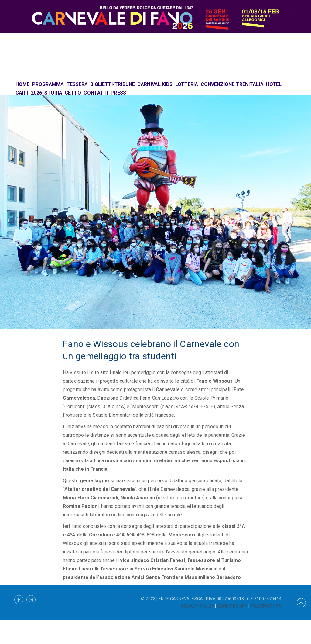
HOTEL (274, 84)
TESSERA (77, 84)
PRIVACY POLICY (197, 606)
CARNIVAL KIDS (155, 84)
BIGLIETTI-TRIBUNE (113, 84)
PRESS (118, 93)
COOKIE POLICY (232, 606)
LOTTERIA (187, 84)
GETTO (73, 93)
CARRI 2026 (29, 93)
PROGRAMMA (48, 84)
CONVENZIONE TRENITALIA (232, 84)
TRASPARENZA (266, 606)
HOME (22, 84)
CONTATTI (96, 93)
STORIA (53, 93)
